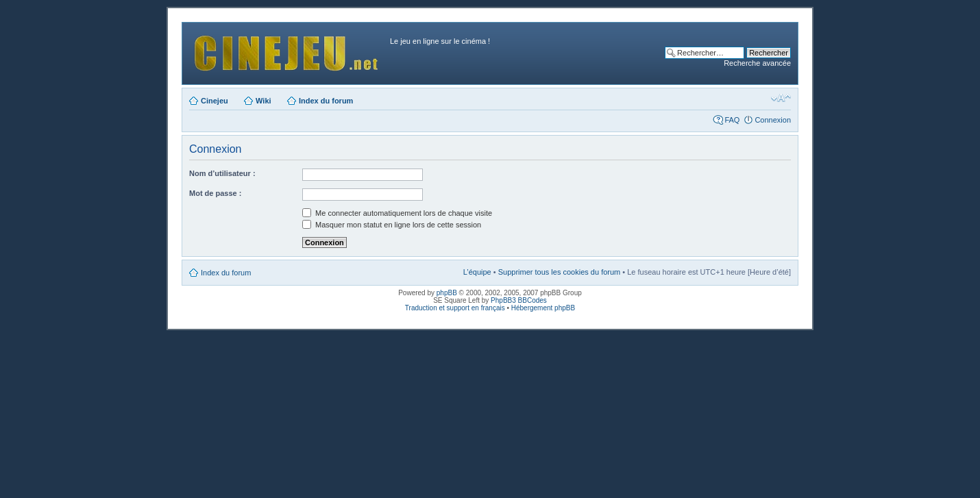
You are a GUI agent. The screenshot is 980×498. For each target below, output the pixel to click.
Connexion (773, 120)
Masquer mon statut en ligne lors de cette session (392, 225)
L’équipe (477, 272)
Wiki (264, 101)
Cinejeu (215, 101)
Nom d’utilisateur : (222, 173)
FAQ (732, 120)
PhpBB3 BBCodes (519, 300)
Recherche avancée (757, 63)
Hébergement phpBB (543, 308)
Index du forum (326, 101)
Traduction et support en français (455, 308)
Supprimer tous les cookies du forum (560, 272)
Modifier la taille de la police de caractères (781, 98)
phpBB (447, 293)
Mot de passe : (215, 193)
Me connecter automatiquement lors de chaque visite (397, 213)
